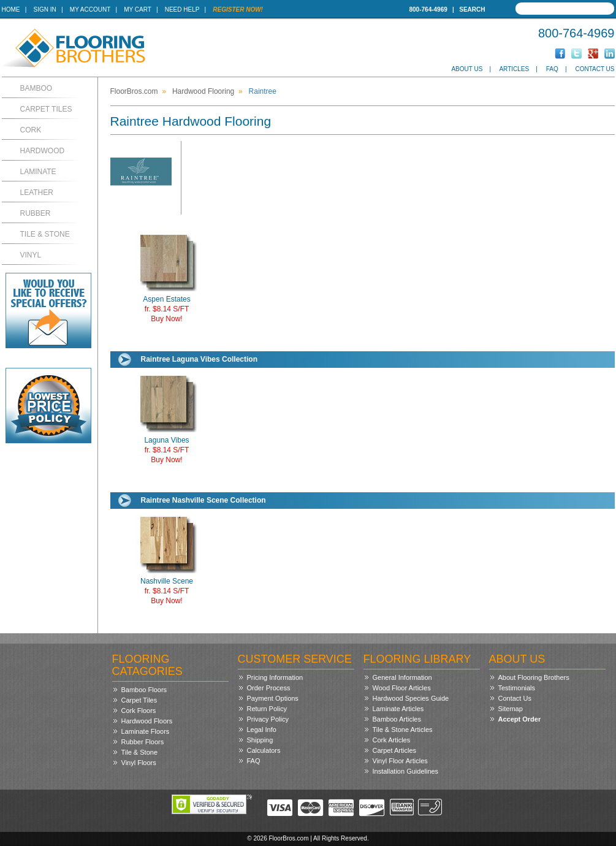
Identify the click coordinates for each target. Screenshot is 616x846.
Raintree (263, 91)
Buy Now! (166, 319)
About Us (467, 69)
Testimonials (517, 688)
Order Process (269, 688)
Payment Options (273, 698)
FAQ (552, 69)
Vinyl (31, 255)
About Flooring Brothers (534, 677)
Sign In (45, 10)
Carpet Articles (395, 750)
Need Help (182, 10)
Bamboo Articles (397, 719)
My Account (90, 10)
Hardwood (43, 151)
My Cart (137, 10)
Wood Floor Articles (402, 688)
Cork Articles (392, 740)
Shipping (260, 740)
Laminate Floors (146, 731)
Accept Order (520, 719)
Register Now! (238, 10)
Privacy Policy (268, 719)
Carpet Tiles (46, 109)
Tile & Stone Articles (403, 730)
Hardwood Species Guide (411, 698)
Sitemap (511, 709)
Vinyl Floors (139, 763)
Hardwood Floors (147, 721)
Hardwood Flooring (203, 91)
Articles (514, 69)
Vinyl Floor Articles (400, 761)
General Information (402, 677)
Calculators (264, 750)
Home (11, 10)
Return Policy (267, 709)
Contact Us (595, 69)
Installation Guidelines (406, 771)
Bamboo (36, 88)
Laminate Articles (398, 709)
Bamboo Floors (144, 690)
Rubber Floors (143, 742)
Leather (37, 192)
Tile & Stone (45, 234)
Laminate (38, 172)
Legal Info (262, 730)
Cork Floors (139, 711)
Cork (31, 130)
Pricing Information (275, 677)
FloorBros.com (134, 91)
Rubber (36, 213)
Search (472, 10)
